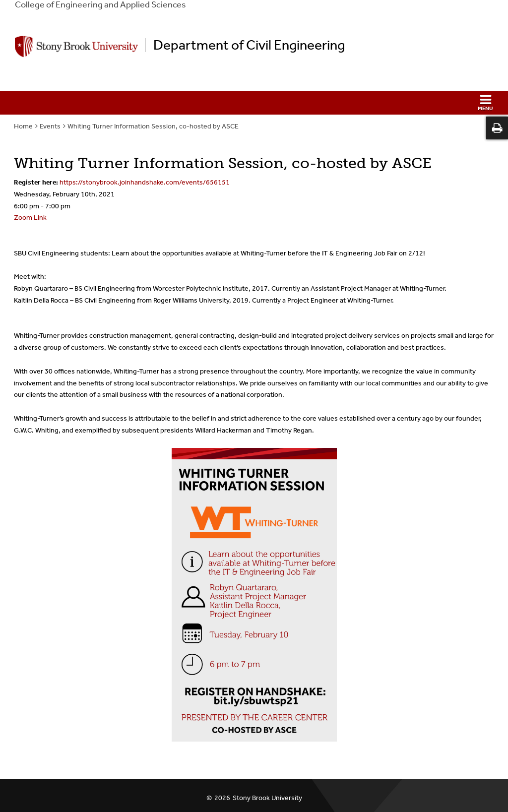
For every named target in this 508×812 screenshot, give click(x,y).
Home (23, 126)
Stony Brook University (267, 798)
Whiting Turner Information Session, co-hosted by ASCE (153, 126)
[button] (254, 103)
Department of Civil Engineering (249, 45)
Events (50, 126)
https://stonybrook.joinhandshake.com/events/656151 (145, 182)
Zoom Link (30, 218)
